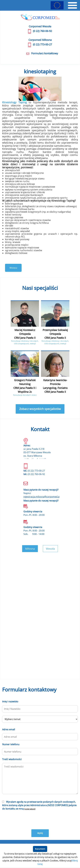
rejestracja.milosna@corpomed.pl (42, 497)
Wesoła (50, 549)
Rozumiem (40, 849)
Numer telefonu (11, 744)
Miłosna (30, 549)
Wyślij (40, 833)
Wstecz (13, 268)
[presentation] (24, 819)
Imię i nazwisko (10, 702)
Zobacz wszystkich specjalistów (40, 409)
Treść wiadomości (12, 759)
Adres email (9, 729)
